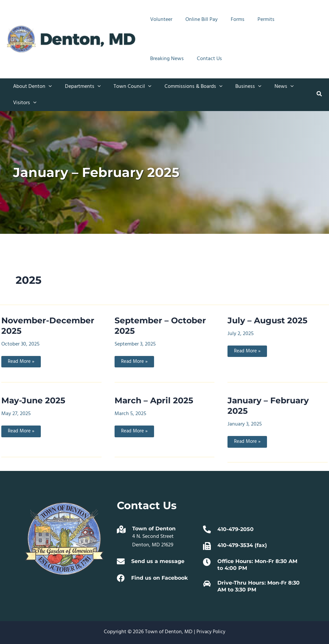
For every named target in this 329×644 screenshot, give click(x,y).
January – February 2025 (270, 406)
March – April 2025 (155, 401)
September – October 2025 (161, 326)
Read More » (22, 362)
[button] (47, 87)
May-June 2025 (34, 401)
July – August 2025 (269, 320)
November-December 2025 (49, 326)
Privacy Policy (211, 632)
